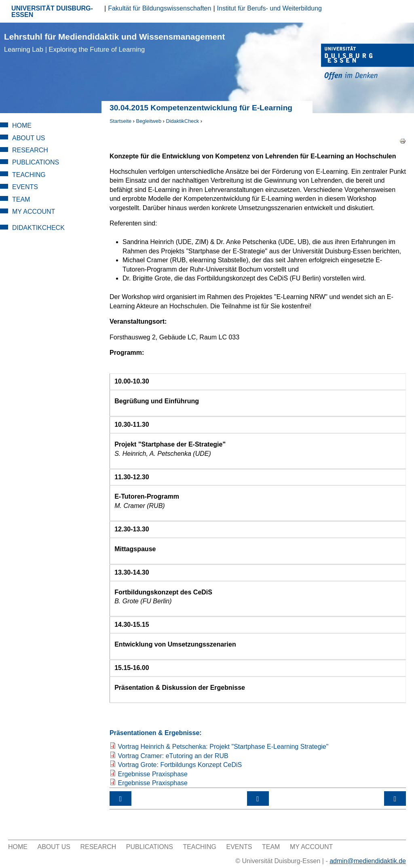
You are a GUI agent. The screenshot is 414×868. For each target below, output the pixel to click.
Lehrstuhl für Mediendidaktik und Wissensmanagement (114, 43)
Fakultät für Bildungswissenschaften (159, 8)
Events (25, 187)
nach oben (258, 798)
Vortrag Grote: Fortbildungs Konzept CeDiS (180, 765)
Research (30, 150)
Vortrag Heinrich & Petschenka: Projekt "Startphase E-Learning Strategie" (223, 747)
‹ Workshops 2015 (120, 798)
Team (21, 199)
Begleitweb (149, 121)
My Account (34, 212)
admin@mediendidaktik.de (368, 861)
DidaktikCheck (182, 121)
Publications (36, 162)
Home (22, 125)
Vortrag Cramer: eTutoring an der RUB (173, 756)
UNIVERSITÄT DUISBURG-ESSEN (52, 12)
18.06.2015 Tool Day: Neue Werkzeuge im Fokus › (395, 798)
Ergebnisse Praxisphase (153, 774)
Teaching (29, 175)
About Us (29, 138)
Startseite (120, 121)
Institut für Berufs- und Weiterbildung (269, 8)
